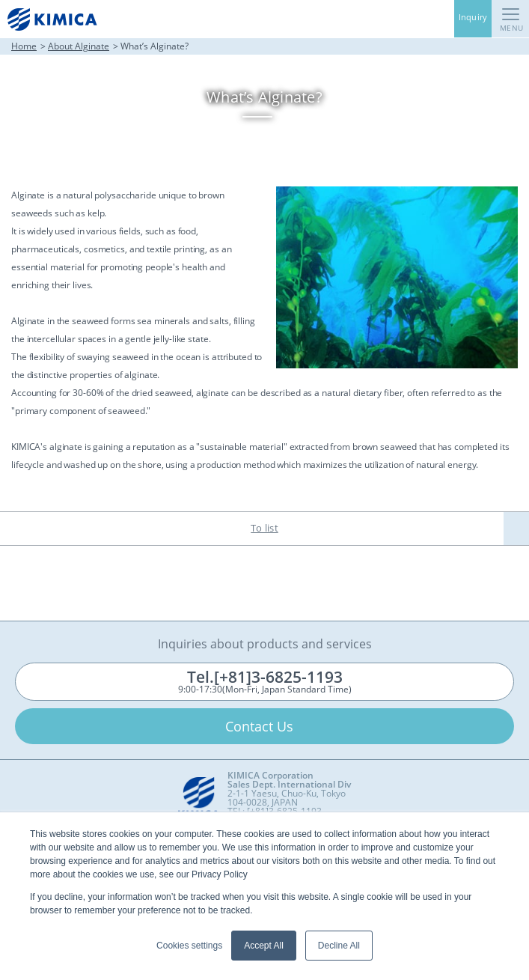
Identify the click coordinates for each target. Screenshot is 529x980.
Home (24, 46)
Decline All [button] (339, 946)
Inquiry (473, 17)
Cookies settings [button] (189, 946)
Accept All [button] (264, 946)
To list (264, 528)
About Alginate (79, 46)
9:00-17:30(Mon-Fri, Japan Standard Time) (265, 681)
